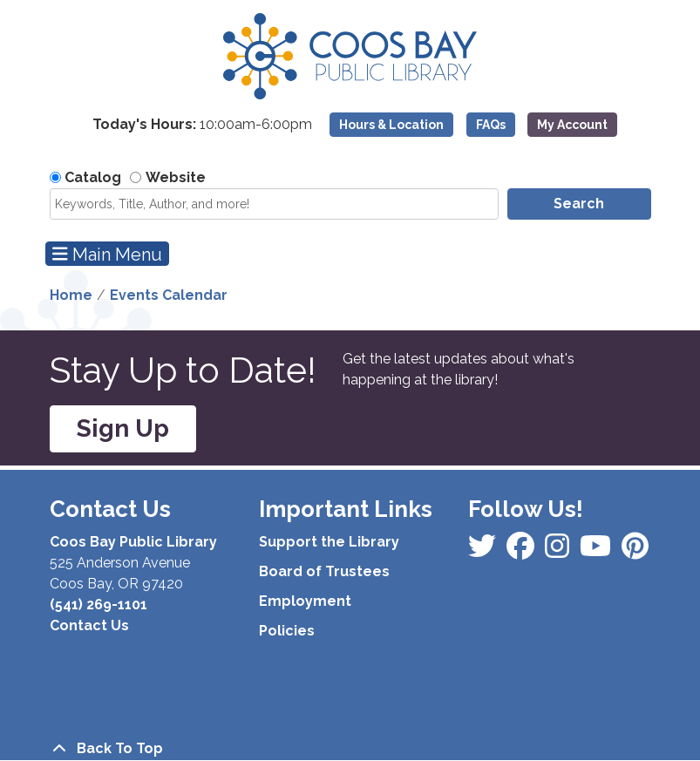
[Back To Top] (350, 749)
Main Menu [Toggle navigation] (107, 254)
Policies (287, 631)
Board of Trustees (324, 571)
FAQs (491, 125)
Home (71, 295)
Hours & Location (391, 125)
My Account (572, 125)
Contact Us (89, 625)
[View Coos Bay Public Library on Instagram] (522, 551)
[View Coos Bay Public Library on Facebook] (484, 551)
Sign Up (123, 428)
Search (579, 204)
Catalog (93, 177)
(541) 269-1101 (99, 605)
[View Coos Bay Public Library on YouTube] (635, 551)
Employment (305, 601)
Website (176, 177)
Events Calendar (169, 295)
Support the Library (329, 542)
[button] (202, 129)
